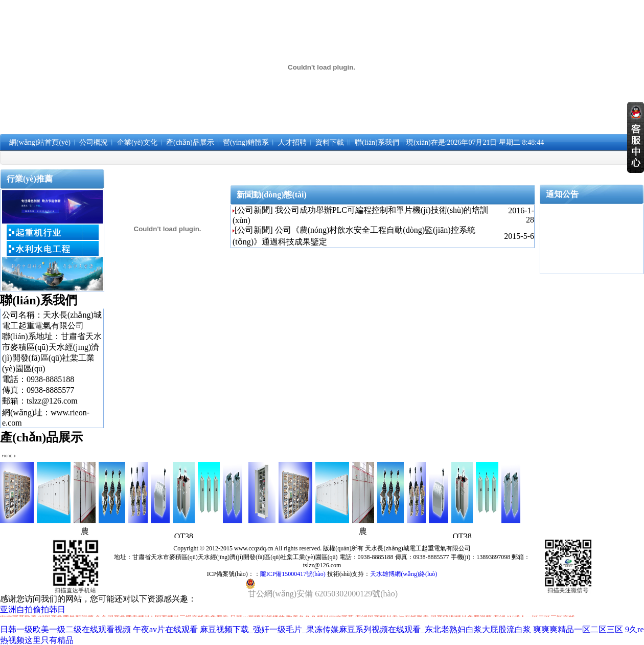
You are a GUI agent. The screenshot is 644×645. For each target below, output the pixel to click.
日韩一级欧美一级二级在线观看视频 (65, 629)
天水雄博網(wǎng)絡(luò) (404, 574)
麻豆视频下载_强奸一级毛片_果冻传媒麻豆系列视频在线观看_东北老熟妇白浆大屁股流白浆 (365, 629)
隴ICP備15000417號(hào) (293, 574)
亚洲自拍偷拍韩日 (33, 609)
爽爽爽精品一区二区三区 (578, 629)
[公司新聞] (254, 210)
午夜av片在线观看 (165, 629)
